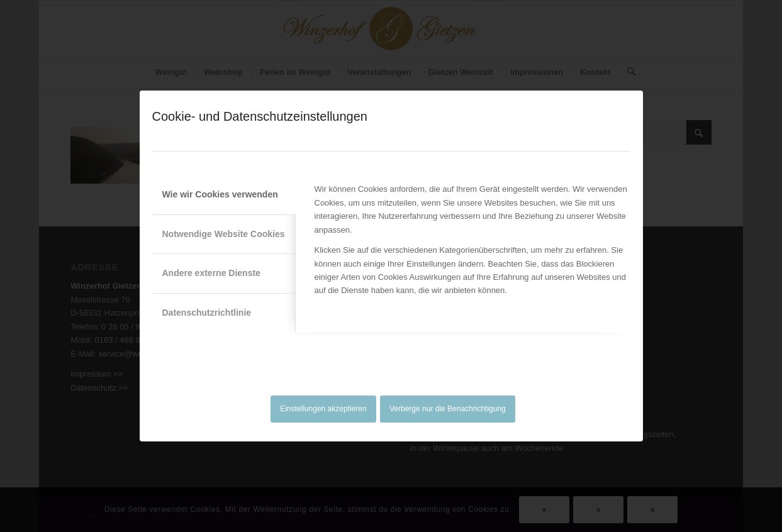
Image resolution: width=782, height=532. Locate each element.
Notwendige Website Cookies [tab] (224, 234)
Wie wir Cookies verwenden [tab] (220, 194)
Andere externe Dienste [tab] (211, 273)
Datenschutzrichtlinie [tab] (207, 313)
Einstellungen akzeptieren (323, 409)
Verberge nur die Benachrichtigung (448, 409)
